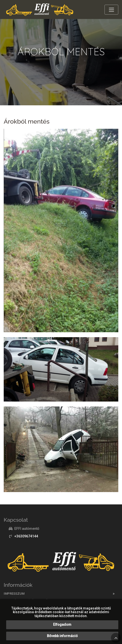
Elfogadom (62, 625)
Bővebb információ (62, 636)
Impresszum (14, 594)
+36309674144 (26, 536)
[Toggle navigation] (111, 10)
